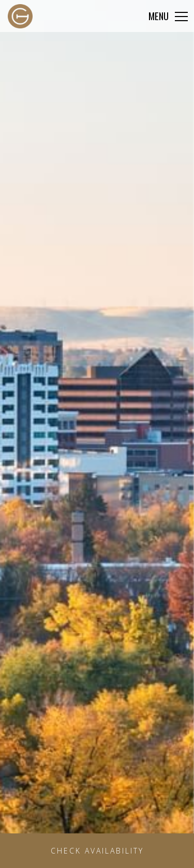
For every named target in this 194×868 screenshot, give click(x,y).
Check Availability (123, 848)
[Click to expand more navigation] (168, 16)
